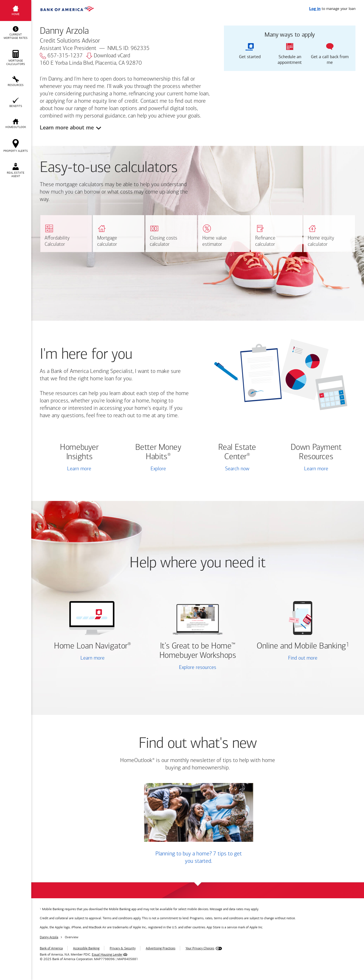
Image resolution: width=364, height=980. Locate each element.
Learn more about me (67, 128)
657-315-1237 (61, 56)
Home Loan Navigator (92, 646)
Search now (237, 469)
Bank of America (51, 948)
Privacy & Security (123, 948)
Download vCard (108, 56)
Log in (315, 9)
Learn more (79, 469)
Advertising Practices (161, 948)
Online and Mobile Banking (301, 646)
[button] (16, 33)
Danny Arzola (49, 937)
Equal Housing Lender (107, 954)
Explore (158, 469)
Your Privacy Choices (200, 948)
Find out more (286, 659)
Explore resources (198, 668)
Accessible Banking (86, 948)
